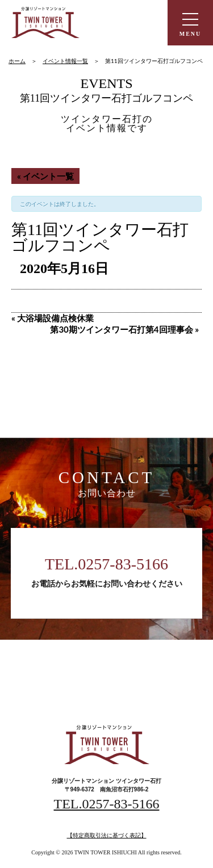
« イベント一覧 (45, 176)
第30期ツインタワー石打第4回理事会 (124, 329)
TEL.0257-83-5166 (106, 564)
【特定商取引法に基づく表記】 (107, 835)
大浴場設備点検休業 (53, 318)
